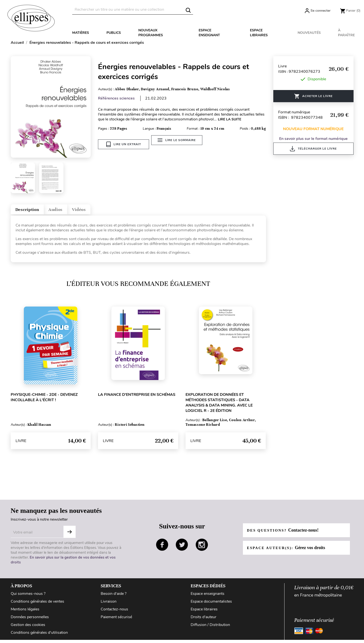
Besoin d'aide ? (114, 597)
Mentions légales (25, 612)
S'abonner (70, 535)
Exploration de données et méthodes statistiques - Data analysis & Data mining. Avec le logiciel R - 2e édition (219, 406)
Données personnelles (30, 620)
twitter (182, 548)
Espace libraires (259, 33)
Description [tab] (32, 211)
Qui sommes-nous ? (28, 597)
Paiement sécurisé (116, 620)
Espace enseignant (209, 33)
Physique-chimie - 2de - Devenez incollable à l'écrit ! (44, 400)
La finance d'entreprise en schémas (137, 398)
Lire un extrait (124, 144)
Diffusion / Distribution (210, 628)
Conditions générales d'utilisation (39, 636)
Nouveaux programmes (151, 33)
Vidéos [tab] (99, 211)
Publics (114, 33)
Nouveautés (309, 33)
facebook (162, 548)
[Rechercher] (133, 10)
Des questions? (285, 533)
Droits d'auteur (204, 620)
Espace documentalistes (211, 605)
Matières (81, 33)
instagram (202, 548)
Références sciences (116, 98)
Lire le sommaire (180, 144)
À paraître (346, 33)
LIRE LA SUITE (230, 119)
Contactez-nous (114, 612)
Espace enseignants (208, 597)
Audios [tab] (69, 211)
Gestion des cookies (28, 628)
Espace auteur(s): (288, 551)
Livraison (109, 605)
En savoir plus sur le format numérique (313, 139)
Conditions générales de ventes (37, 605)
